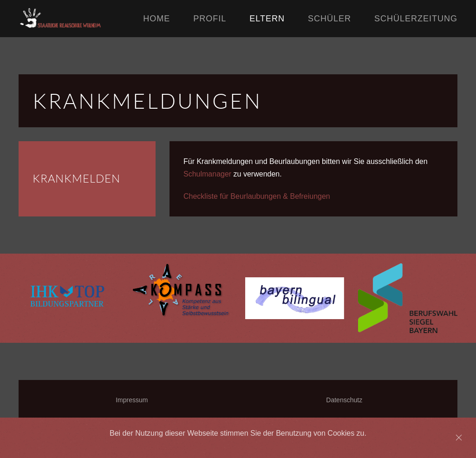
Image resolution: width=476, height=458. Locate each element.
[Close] (459, 438)
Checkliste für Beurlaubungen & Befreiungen (257, 196)
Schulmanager (207, 174)
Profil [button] (210, 19)
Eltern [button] (267, 19)
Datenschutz (344, 400)
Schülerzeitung (416, 19)
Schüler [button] (329, 19)
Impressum (132, 400)
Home (156, 19)
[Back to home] (81, 19)
